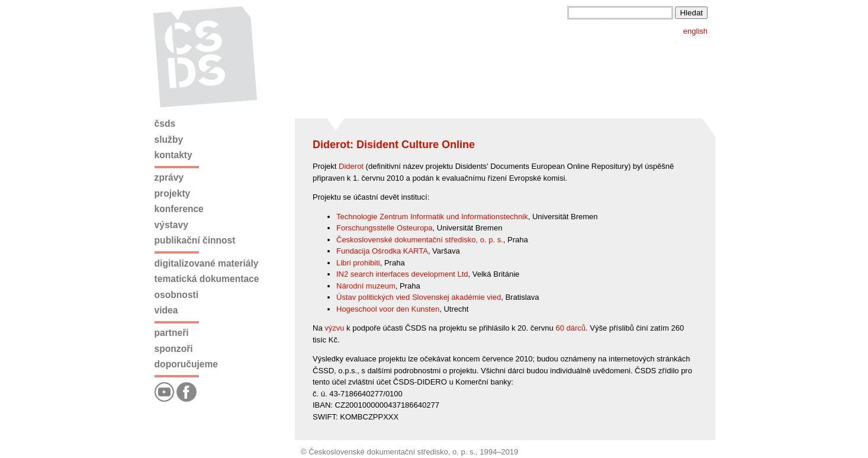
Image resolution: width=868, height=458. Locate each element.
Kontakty (173, 155)
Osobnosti (177, 295)
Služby (169, 140)
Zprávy (169, 177)
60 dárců (570, 328)
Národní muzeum (366, 286)
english (695, 31)
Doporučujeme (186, 364)
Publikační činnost (195, 240)
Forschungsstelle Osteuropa (385, 228)
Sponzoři (174, 349)
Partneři (172, 333)
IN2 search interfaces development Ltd (402, 274)
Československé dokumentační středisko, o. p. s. (420, 240)
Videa (166, 310)
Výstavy (171, 225)
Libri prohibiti (358, 263)
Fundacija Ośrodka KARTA (382, 251)
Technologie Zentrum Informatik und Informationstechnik (432, 217)
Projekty (173, 193)
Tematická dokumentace (207, 279)
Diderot (351, 166)
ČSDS (165, 124)
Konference (179, 209)
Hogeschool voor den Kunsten (388, 309)
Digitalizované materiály (207, 263)
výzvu (334, 328)
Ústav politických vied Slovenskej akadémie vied (419, 297)
